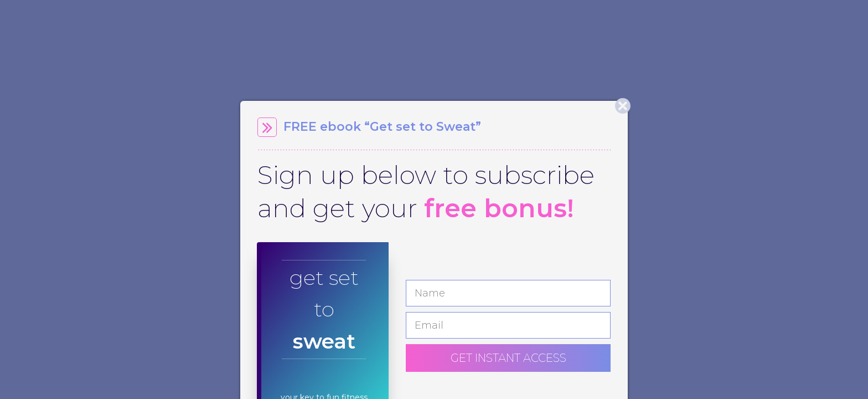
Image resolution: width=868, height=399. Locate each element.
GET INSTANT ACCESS (508, 358)
